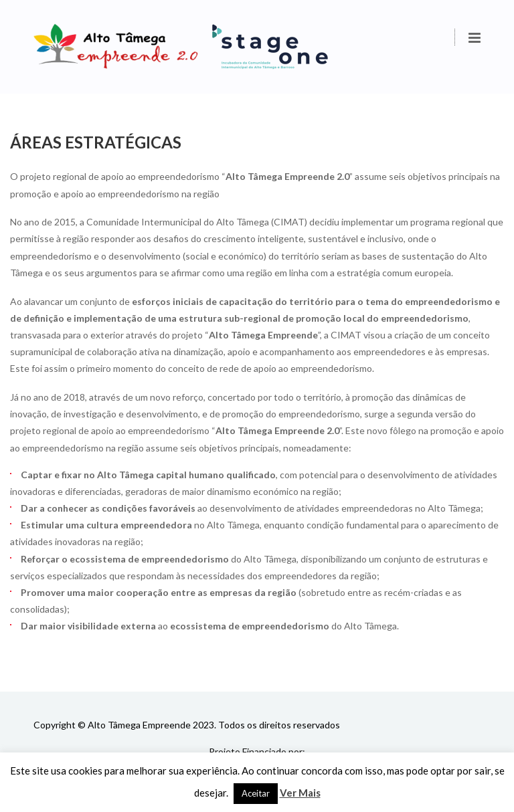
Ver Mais (300, 793)
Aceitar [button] (256, 793)
